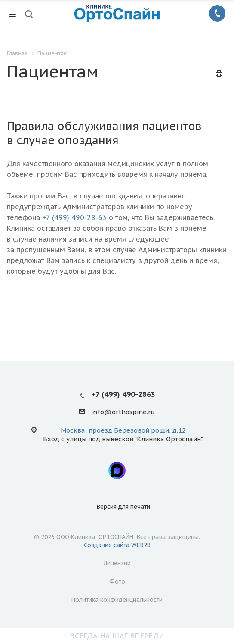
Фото (117, 582)
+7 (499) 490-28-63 (74, 217)
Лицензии (117, 563)
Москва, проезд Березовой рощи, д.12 (123, 430)
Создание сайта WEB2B (117, 545)
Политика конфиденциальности (117, 600)
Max (117, 471)
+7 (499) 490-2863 (123, 394)
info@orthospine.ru (123, 412)
